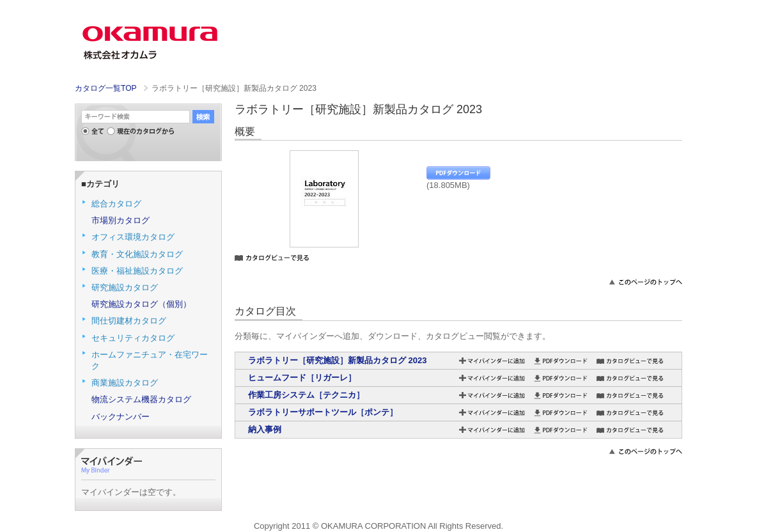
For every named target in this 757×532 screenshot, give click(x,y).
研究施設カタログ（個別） (141, 304)
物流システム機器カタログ (141, 399)
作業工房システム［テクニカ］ (306, 395)
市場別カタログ (121, 220)
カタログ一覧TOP (105, 88)
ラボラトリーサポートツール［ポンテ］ (323, 412)
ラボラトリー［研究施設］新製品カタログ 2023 (338, 360)
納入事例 (265, 429)
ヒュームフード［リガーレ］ (302, 378)
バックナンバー (121, 417)
